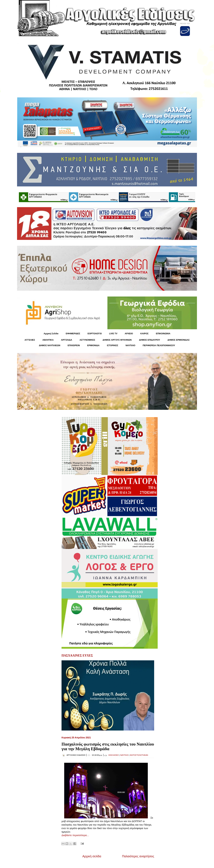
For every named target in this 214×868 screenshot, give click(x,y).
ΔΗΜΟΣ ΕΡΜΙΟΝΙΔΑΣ (179, 340)
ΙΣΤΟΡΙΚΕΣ (112, 345)
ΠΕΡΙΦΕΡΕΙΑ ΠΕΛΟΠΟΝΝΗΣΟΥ (159, 345)
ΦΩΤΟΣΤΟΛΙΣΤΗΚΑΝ (139, 755)
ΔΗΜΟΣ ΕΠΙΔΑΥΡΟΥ (149, 340)
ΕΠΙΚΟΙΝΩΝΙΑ (163, 334)
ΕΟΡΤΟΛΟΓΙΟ (95, 334)
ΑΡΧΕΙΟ (129, 334)
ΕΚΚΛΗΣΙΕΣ (114, 755)
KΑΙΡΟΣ (144, 334)
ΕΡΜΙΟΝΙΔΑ (93, 345)
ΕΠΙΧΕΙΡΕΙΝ (74, 345)
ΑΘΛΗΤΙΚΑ (48, 340)
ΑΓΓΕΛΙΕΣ (30, 340)
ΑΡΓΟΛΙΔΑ (67, 340)
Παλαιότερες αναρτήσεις (138, 856)
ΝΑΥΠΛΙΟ (130, 345)
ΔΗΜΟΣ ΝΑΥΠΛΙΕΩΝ (50, 345)
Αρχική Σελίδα (51, 334)
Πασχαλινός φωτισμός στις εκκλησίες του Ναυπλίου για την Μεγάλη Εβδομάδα (108, 746)
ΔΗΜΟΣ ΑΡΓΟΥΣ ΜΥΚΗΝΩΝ (117, 340)
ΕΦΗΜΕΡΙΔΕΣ (73, 334)
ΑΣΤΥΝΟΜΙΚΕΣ (87, 340)
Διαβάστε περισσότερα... (75, 835)
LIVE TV (113, 334)
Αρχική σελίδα (92, 856)
